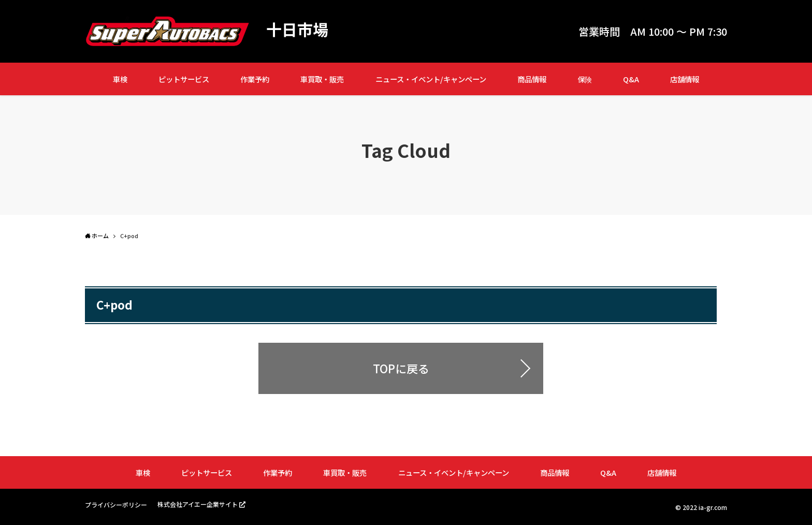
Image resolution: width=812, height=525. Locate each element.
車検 (120, 79)
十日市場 (297, 29)
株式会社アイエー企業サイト (198, 504)
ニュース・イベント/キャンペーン (431, 79)
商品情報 (532, 79)
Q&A (631, 79)
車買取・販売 (322, 79)
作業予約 (255, 79)
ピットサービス (184, 79)
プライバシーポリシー (116, 505)
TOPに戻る (401, 368)
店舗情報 (685, 79)
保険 (585, 79)
